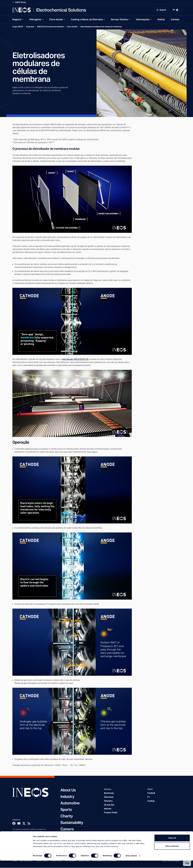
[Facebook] (14, 824)
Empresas (30, 27)
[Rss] (29, 824)
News (65, 836)
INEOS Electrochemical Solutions (51, 27)
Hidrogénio (35, 20)
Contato (175, 20)
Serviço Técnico (119, 20)
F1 (149, 797)
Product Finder (111, 813)
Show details (131, 863)
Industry (67, 797)
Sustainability (72, 823)
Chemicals (109, 797)
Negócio (17, 20)
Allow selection (172, 854)
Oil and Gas (109, 805)
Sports (66, 810)
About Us (68, 790)
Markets (108, 809)
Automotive (70, 803)
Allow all (172, 845)
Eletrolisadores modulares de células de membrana (101, 27)
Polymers (108, 801)
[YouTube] (19, 824)
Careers (67, 829)
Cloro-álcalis (56, 20)
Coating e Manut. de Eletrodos (87, 20)
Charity (67, 816)
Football (151, 793)
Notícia (161, 20)
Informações (143, 20)
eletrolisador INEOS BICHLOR (75, 360)
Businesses (109, 793)
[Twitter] (24, 824)
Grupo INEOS (18, 27)
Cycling (151, 801)
